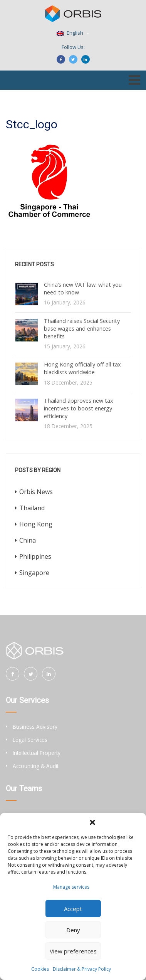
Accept (73, 909)
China (28, 540)
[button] (92, 822)
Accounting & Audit (36, 766)
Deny (73, 930)
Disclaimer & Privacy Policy (82, 969)
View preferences (73, 951)
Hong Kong (36, 524)
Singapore (34, 573)
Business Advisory (35, 727)
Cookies (40, 969)
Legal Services (30, 740)
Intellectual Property (37, 753)
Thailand (32, 508)
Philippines (35, 556)
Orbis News (36, 492)
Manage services (71, 887)
